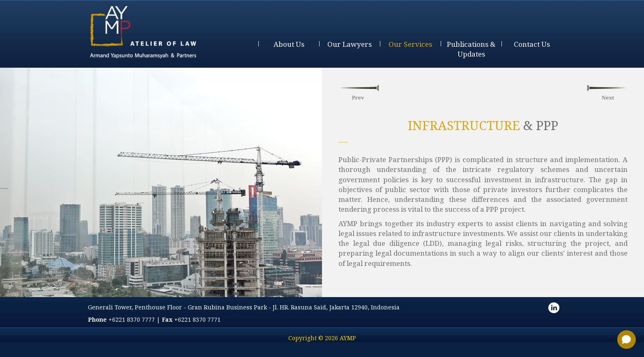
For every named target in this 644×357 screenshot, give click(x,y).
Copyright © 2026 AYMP (322, 338)
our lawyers (350, 44)
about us (289, 44)
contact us (532, 44)
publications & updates (471, 49)
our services (410, 44)
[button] (627, 340)
